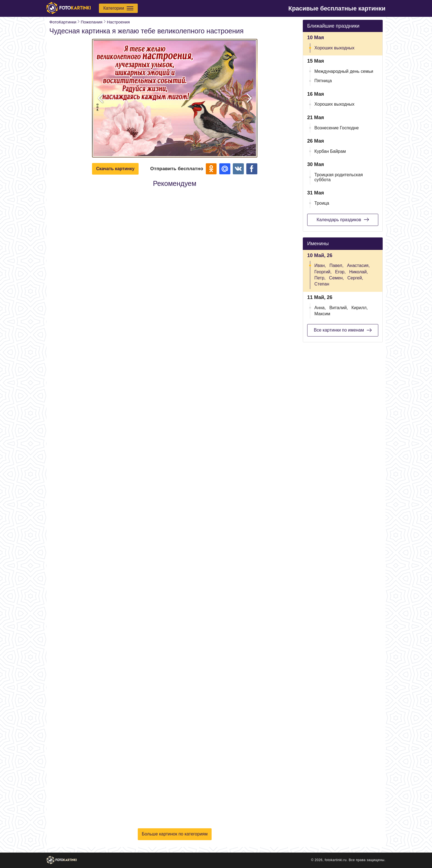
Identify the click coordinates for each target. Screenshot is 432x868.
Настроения (118, 22)
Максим (322, 314)
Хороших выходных (334, 48)
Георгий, (323, 272)
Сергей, (355, 278)
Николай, (358, 272)
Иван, (320, 265)
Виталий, (338, 308)
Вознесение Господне (337, 128)
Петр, (320, 278)
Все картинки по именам (343, 330)
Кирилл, (360, 308)
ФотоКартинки (63, 22)
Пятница (323, 81)
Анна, (320, 308)
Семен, (336, 278)
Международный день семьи (344, 71)
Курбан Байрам (330, 151)
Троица (322, 203)
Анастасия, (358, 265)
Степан (322, 284)
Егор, (340, 272)
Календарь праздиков (343, 220)
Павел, (337, 265)
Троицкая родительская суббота (339, 177)
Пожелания (92, 22)
